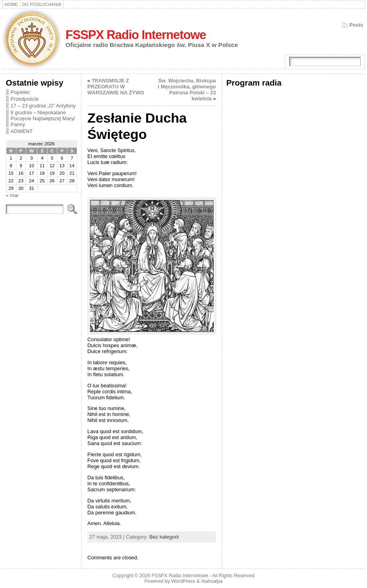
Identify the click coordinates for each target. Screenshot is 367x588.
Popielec (20, 92)
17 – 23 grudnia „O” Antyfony (43, 106)
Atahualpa (212, 581)
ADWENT (22, 131)
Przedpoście (25, 99)
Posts (356, 25)
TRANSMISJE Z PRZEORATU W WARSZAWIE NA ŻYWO (116, 87)
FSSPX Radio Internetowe (136, 35)
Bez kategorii (164, 537)
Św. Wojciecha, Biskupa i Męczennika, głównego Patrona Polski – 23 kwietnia (187, 90)
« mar (13, 195)
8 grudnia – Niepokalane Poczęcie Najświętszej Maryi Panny (43, 118)
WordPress (183, 581)
